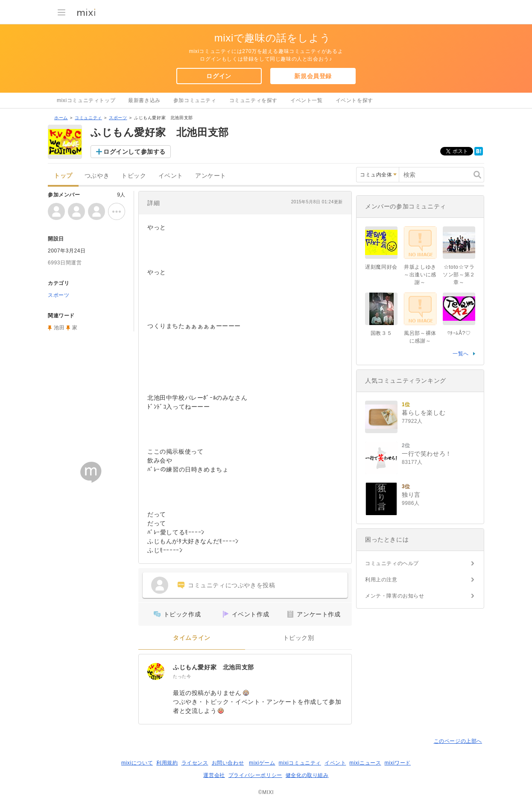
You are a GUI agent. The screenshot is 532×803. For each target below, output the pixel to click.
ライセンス (195, 763)
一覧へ (461, 354)
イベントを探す (354, 100)
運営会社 (214, 775)
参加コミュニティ (195, 100)
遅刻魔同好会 (381, 267)
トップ (63, 176)
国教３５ (381, 333)
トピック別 (299, 638)
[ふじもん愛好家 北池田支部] (156, 671)
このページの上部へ (458, 741)
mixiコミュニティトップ (86, 100)
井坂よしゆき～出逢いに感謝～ (420, 275)
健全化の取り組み (307, 775)
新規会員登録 (313, 76)
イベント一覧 (307, 100)
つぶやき (97, 176)
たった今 (182, 676)
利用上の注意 (381, 580)
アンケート (211, 176)
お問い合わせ (228, 763)
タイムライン (192, 638)
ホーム (61, 118)
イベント (171, 176)
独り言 (411, 495)
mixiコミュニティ (300, 763)
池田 (59, 328)
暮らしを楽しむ (424, 413)
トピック (134, 176)
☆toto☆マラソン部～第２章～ (459, 275)
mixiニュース (365, 763)
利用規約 (167, 763)
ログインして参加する (134, 152)
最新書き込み (144, 100)
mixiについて (137, 763)
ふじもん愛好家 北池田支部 (213, 667)
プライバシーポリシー (255, 775)
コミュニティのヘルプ (392, 563)
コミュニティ (88, 118)
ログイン (219, 76)
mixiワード (398, 763)
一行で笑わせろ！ (427, 454)
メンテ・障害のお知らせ (395, 596)
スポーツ (118, 118)
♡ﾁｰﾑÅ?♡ (459, 333)
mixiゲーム (262, 763)
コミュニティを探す (253, 100)
